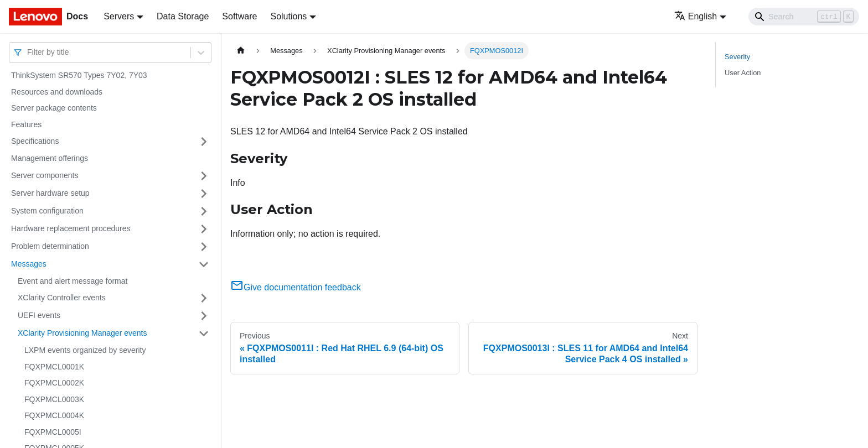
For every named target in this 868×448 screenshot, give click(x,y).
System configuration (47, 211)
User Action (743, 73)
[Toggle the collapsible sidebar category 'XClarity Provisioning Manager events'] (204, 334)
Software (239, 16)
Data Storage (183, 16)
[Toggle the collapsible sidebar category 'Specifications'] (204, 142)
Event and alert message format (73, 281)
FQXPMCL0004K (54, 415)
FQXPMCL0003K (54, 399)
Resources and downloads (57, 92)
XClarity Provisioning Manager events (82, 333)
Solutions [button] (288, 16)
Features (26, 124)
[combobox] (28, 52)
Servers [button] (119, 16)
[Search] (804, 17)
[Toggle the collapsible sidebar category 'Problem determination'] (204, 247)
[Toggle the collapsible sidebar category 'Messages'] (204, 264)
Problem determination (50, 246)
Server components (45, 175)
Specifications (35, 141)
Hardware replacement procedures (71, 228)
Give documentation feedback (296, 287)
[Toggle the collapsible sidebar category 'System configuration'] (204, 211)
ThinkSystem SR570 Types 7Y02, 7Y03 (79, 75)
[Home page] (241, 51)
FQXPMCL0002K (54, 383)
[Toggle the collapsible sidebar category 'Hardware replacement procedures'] (204, 229)
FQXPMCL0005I (53, 432)
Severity (737, 57)
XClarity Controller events (62, 298)
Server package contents (54, 108)
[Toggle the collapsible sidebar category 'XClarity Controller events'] (204, 298)
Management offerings (50, 158)
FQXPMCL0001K (54, 367)
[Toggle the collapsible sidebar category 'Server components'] (204, 176)
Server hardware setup (50, 193)
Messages (29, 264)
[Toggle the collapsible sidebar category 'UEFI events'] (204, 316)
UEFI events (39, 315)
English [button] (696, 16)
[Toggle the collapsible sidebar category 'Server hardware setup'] (204, 194)
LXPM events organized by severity (85, 350)
